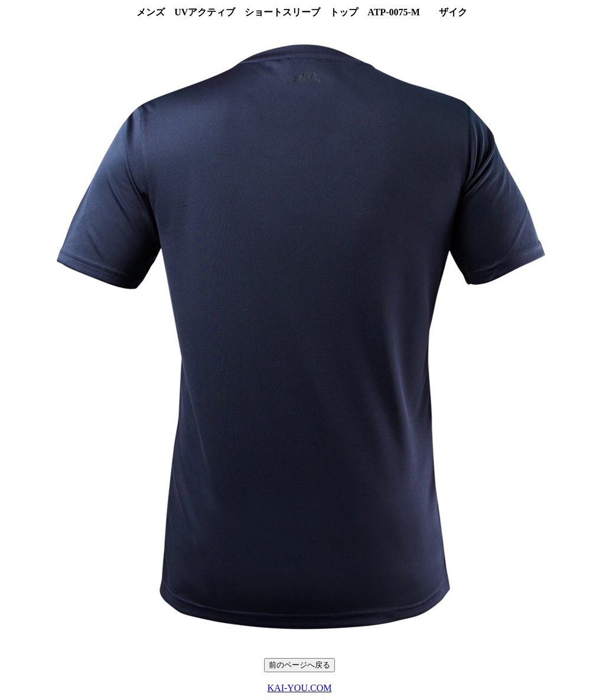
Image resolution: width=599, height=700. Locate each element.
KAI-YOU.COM (300, 688)
